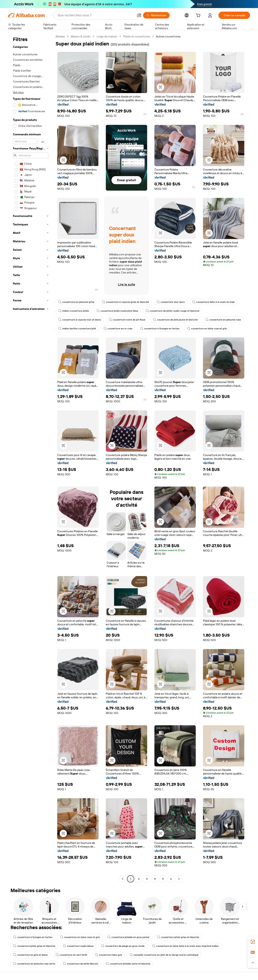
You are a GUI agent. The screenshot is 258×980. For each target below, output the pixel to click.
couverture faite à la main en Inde (213, 302)
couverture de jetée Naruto (81, 964)
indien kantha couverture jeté (77, 329)
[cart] (199, 16)
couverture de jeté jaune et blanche (175, 320)
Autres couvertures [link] (168, 36)
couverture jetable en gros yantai (128, 937)
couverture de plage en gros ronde (123, 946)
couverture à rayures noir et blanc (80, 320)
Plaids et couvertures (137, 36)
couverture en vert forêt (71, 955)
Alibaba (60, 36)
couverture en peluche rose (223, 320)
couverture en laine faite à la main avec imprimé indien (185, 946)
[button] (139, 15)
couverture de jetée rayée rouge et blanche (173, 311)
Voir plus (18, 92)
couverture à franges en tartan (160, 329)
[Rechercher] (156, 15)
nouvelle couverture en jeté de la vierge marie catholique (164, 955)
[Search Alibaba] (96, 15)
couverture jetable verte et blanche (128, 964)
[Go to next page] (179, 879)
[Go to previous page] (123, 879)
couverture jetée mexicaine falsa (117, 311)
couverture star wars (171, 302)
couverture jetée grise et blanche (178, 937)
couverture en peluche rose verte (34, 964)
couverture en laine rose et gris (207, 329)
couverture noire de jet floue (127, 320)
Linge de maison (107, 36)
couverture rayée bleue (78, 946)
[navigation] (31, 458)
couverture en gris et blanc (31, 955)
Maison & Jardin (81, 36)
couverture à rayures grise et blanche (125, 302)
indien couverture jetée (74, 311)
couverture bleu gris (108, 955)
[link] (253, 942)
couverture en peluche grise (76, 302)
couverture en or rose (118, 329)
